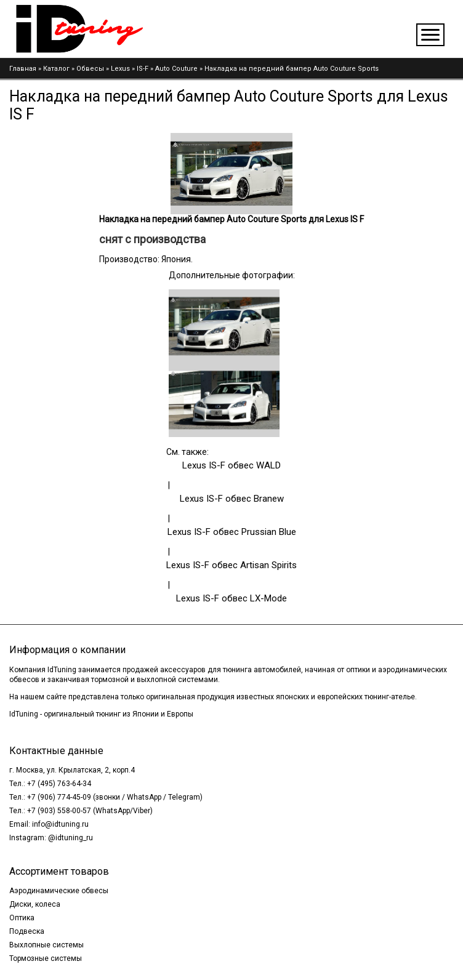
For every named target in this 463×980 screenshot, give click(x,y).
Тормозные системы (46, 958)
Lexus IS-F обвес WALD (231, 465)
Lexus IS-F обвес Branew (232, 499)
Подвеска (27, 931)
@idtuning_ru (70, 838)
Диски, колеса (35, 904)
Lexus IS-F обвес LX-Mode (231, 598)
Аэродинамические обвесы (59, 891)
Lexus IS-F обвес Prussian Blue (232, 532)
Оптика (22, 918)
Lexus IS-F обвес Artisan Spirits (231, 565)
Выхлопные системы (46, 945)
